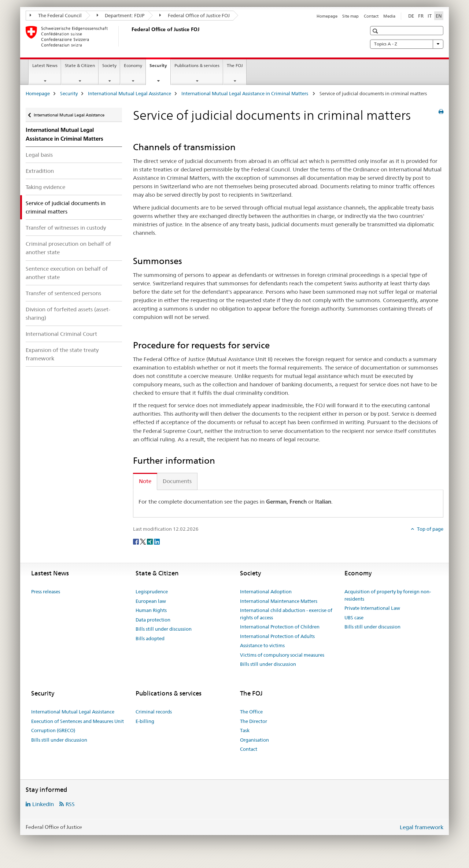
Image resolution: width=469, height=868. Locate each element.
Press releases (46, 591)
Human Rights (151, 610)
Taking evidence (45, 187)
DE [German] (411, 16)
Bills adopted (150, 638)
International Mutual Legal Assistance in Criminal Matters (245, 93)
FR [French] (421, 16)
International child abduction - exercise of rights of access (286, 614)
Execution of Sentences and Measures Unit (77, 721)
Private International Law (372, 608)
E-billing (145, 721)
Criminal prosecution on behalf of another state (68, 248)
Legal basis (39, 155)
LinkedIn (43, 804)
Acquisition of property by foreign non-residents (388, 595)
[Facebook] (136, 541)
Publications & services (197, 65)
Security (160, 68)
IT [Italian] (430, 16)
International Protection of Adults (277, 636)
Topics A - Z (407, 44)
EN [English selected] (439, 16)
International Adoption (266, 591)
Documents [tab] (177, 481)
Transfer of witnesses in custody (66, 228)
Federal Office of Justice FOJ (195, 15)
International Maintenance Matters (279, 601)
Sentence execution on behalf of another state (67, 273)
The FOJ (235, 65)
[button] (376, 31)
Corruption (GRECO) (53, 730)
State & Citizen (80, 65)
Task (245, 730)
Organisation (254, 740)
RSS (70, 804)
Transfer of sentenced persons (63, 293)
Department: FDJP (121, 15)
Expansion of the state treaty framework (62, 354)
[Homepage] (130, 36)
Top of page (430, 529)
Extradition (40, 171)
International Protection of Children (280, 627)
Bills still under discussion (164, 629)
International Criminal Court (61, 334)
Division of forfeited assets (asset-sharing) (68, 314)
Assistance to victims (262, 645)
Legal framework (422, 827)
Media (389, 16)
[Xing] (150, 541)
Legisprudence (152, 591)
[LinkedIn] (157, 541)
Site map (350, 16)
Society (109, 65)
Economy (133, 65)
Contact (371, 16)
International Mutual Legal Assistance (130, 93)
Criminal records (154, 712)
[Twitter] (143, 541)
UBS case (354, 617)
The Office (251, 712)
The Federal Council (56, 15)
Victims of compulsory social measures (282, 655)
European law (151, 601)
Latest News (45, 65)
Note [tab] (145, 481)
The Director (254, 721)
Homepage (327, 16)
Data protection (153, 620)
